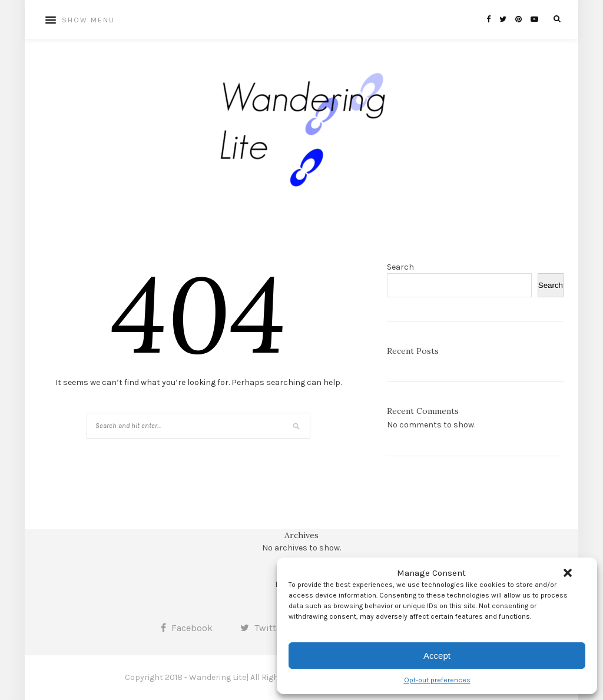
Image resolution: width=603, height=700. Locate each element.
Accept (437, 656)
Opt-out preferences (437, 680)
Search (400, 267)
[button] (568, 573)
